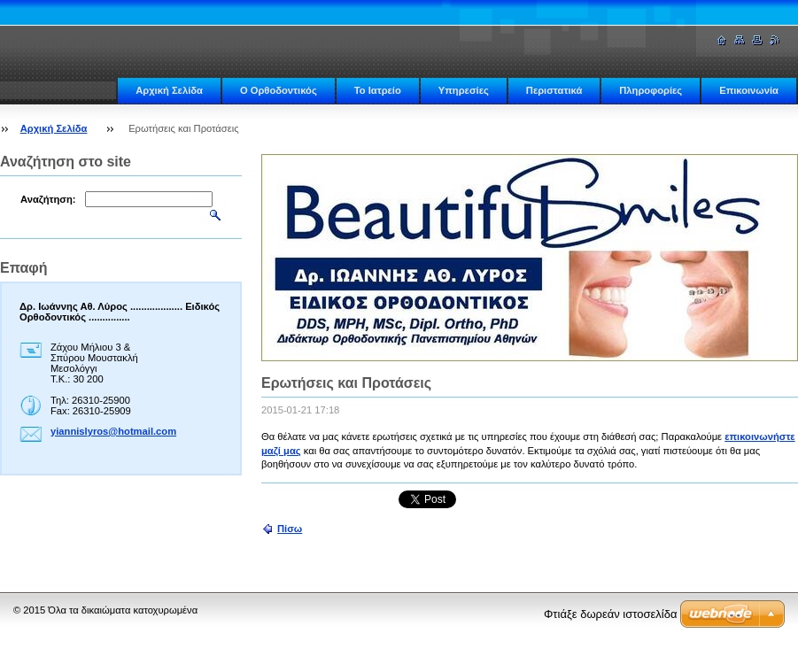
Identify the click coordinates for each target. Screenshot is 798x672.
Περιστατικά (554, 90)
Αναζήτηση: (48, 199)
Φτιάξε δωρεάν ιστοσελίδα (610, 614)
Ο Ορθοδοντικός (279, 90)
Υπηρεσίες (464, 90)
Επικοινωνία (749, 90)
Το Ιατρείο (378, 90)
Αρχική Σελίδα (169, 90)
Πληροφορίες (651, 90)
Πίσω (290, 529)
